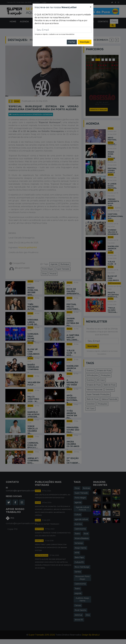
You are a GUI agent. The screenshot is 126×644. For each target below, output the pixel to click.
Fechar (72, 42)
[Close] (91, 7)
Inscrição (85, 42)
